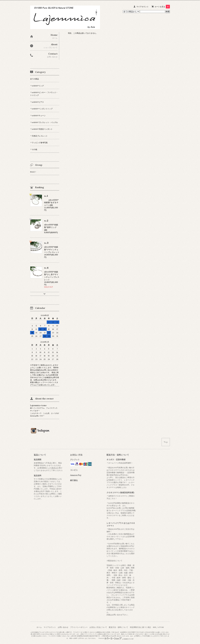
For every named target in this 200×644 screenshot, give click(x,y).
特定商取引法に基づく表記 (140, 627)
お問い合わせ (63, 627)
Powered (116, 638)
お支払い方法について (98, 627)
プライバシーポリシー (79, 627)
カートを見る (162, 7)
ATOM (161, 627)
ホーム (39, 627)
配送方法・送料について (118, 627)
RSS (154, 627)
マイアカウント (143, 7)
